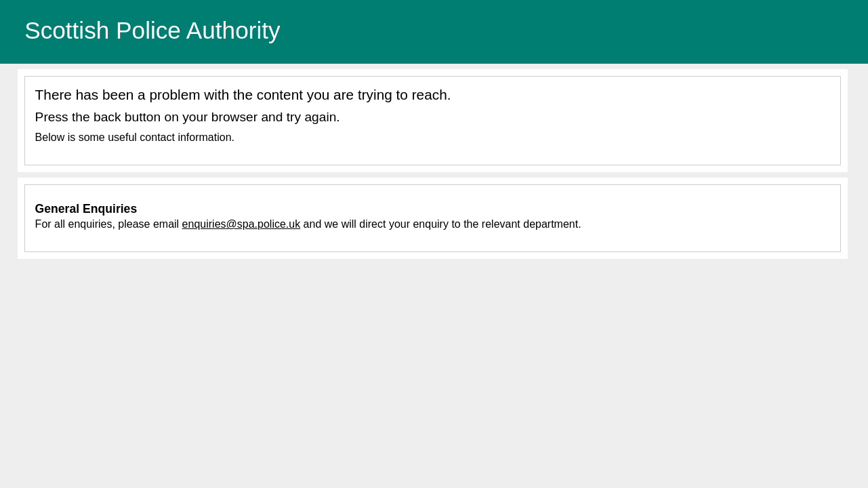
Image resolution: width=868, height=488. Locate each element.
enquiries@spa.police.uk (242, 224)
